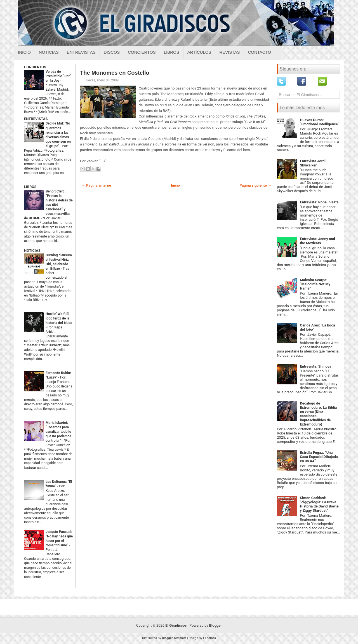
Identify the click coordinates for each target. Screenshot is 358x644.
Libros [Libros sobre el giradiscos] (172, 52)
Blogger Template (174, 638)
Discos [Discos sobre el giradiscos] (112, 52)
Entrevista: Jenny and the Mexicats (317, 241)
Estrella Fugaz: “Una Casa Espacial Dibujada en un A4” (319, 457)
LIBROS (30, 187)
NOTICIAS (32, 251)
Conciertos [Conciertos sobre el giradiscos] (142, 52)
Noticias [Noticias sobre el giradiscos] (49, 52)
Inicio (24, 52)
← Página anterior (96, 185)
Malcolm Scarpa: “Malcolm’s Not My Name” (315, 284)
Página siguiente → (255, 185)
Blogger (216, 625)
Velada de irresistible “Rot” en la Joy (58, 76)
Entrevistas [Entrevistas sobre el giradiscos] (81, 52)
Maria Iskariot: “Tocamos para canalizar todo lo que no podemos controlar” (58, 432)
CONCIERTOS (35, 67)
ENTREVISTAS (36, 119)
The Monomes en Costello (115, 73)
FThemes (209, 638)
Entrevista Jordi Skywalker (313, 163)
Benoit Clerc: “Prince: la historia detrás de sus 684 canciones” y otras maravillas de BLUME (48, 205)
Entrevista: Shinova (315, 366)
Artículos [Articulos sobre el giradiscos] (199, 52)
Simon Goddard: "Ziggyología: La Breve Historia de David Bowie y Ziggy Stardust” (319, 504)
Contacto (259, 52)
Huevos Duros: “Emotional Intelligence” (320, 122)
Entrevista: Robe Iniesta (319, 202)
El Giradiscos (176, 625)
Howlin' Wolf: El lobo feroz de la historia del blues (59, 318)
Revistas (229, 52)
